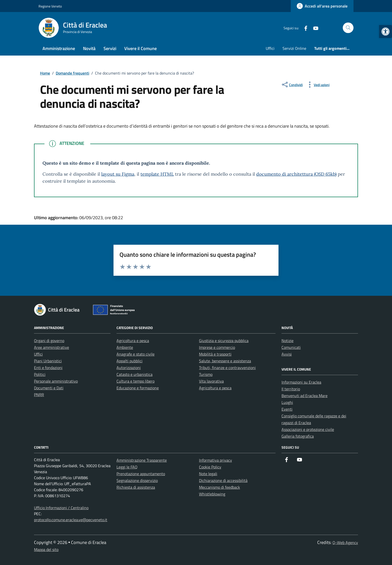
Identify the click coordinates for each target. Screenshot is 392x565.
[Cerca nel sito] (348, 28)
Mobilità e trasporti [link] (215, 354)
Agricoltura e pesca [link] (133, 341)
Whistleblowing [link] (212, 494)
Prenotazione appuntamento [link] (141, 474)
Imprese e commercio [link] (217, 347)
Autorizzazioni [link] (129, 368)
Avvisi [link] (287, 354)
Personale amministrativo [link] (56, 381)
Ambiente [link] (125, 347)
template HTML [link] (157, 174)
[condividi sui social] (292, 85)
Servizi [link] (110, 48)
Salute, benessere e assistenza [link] (225, 361)
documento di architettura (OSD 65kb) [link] (296, 174)
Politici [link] (40, 374)
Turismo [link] (206, 374)
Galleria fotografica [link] (298, 436)
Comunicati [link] (291, 347)
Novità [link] (89, 48)
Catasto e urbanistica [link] (134, 374)
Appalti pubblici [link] (129, 361)
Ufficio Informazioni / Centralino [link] (61, 508)
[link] (385, 32)
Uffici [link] (270, 48)
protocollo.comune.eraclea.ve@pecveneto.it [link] (71, 520)
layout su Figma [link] (118, 174)
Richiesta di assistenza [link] (136, 487)
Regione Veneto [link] (50, 6)
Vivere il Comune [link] (140, 48)
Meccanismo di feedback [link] (219, 487)
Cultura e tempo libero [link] (135, 381)
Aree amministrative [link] (51, 347)
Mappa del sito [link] (46, 549)
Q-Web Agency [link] (345, 542)
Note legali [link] (208, 474)
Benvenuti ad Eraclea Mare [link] (304, 396)
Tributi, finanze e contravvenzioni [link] (227, 368)
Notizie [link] (287, 341)
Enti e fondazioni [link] (48, 368)
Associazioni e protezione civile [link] (308, 429)
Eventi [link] (287, 409)
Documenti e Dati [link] (49, 388)
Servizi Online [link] (294, 48)
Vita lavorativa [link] (211, 381)
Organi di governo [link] (49, 341)
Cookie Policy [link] (210, 467)
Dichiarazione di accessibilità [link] (223, 480)
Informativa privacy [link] (215, 460)
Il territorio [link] (291, 389)
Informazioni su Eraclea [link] (301, 382)
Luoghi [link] (287, 402)
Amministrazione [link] (59, 48)
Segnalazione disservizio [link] (137, 480)
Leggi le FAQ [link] (127, 467)
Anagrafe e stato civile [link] (135, 354)
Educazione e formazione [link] (138, 388)
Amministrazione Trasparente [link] (142, 460)
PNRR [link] (39, 395)
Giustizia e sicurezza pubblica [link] (224, 341)
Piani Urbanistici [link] (48, 361)
